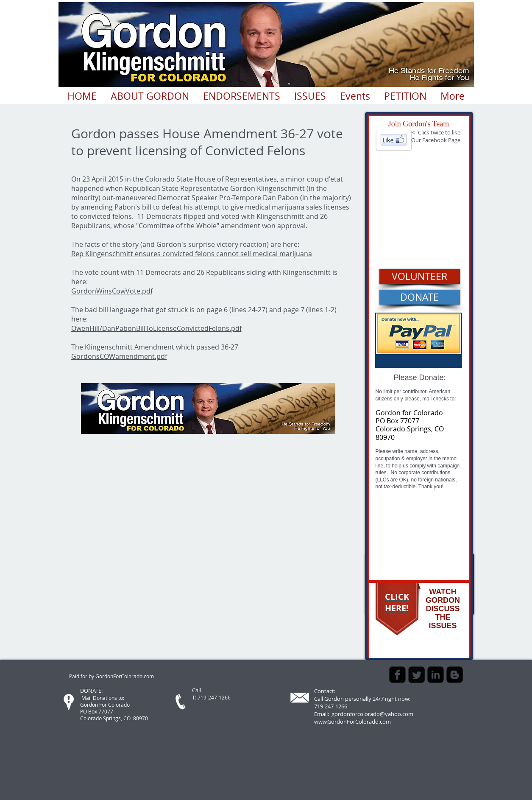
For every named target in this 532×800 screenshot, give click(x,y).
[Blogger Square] (455, 675)
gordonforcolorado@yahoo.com (372, 714)
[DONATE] (420, 297)
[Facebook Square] (397, 675)
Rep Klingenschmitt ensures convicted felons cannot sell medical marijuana (192, 254)
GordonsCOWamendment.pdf (119, 356)
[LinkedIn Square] (436, 675)
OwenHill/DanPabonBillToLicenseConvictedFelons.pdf (156, 328)
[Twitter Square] (416, 675)
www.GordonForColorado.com (352, 722)
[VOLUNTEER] (420, 276)
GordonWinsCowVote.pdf (112, 291)
